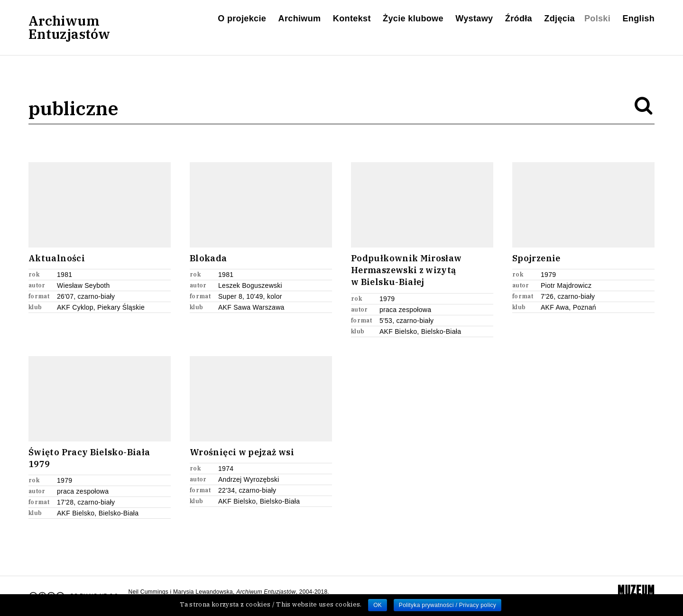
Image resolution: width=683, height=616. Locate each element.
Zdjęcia (559, 18)
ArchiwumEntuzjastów (69, 28)
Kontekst (352, 18)
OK (378, 605)
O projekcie (242, 18)
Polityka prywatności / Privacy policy (448, 605)
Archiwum (300, 18)
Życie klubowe (413, 18)
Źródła (519, 18)
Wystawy (474, 18)
